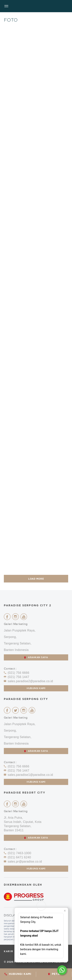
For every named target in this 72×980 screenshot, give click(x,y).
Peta (54, 974)
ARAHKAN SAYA (36, 657)
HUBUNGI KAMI (18, 974)
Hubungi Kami (36, 688)
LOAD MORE (36, 579)
